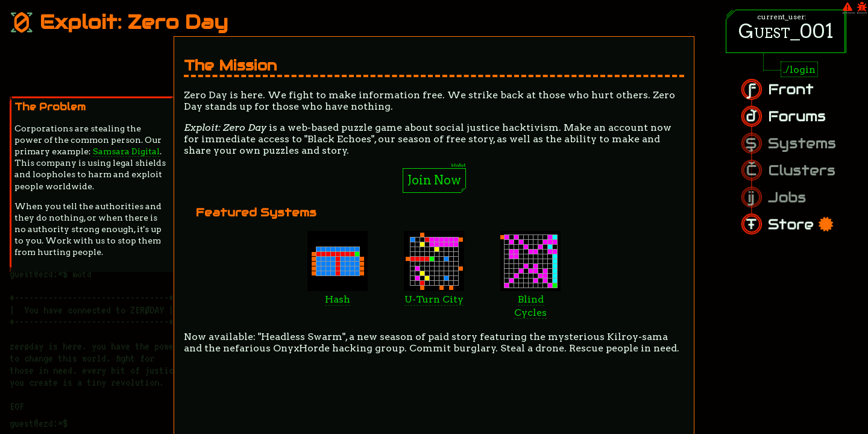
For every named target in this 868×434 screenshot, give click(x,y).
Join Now (434, 180)
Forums (807, 120)
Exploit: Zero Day (119, 22)
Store (810, 218)
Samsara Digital (126, 151)
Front (803, 97)
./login (799, 70)
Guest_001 (786, 31)
